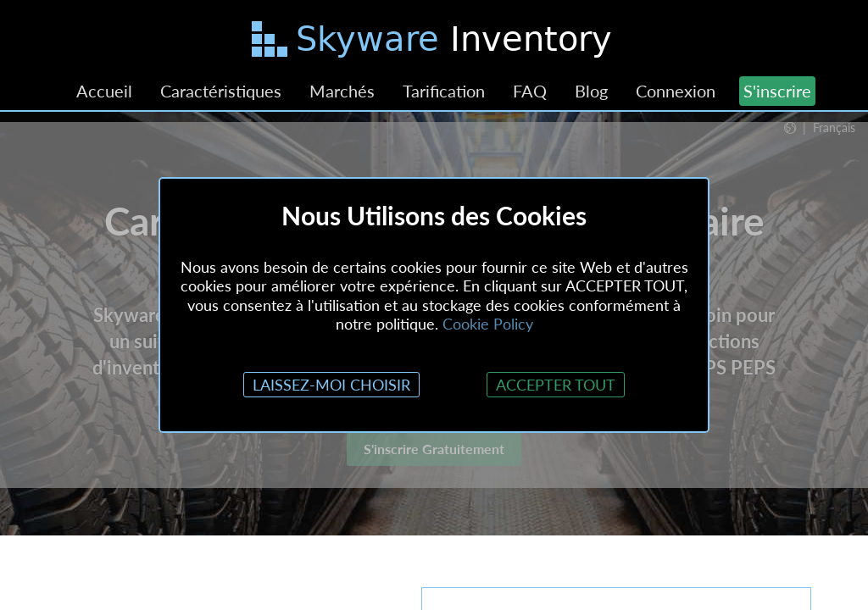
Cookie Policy (488, 324)
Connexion (676, 91)
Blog (591, 91)
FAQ (530, 91)
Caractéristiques (221, 91)
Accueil (104, 91)
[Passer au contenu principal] (434, 42)
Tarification (444, 91)
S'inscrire (777, 91)
